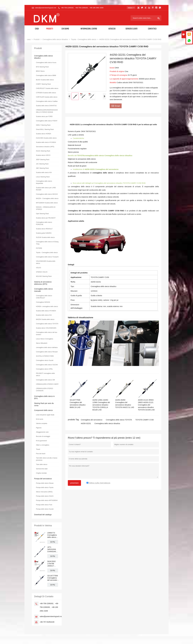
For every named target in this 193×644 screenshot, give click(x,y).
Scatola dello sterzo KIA (44, 173)
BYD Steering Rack (42, 67)
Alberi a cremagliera (43, 445)
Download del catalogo (43, 515)
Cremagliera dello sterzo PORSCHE (44, 223)
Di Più (53, 542)
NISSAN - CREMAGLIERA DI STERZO (46, 208)
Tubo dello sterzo (42, 464)
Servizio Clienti (132, 29)
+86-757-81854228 (47, 622)
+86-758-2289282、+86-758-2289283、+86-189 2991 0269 (82, 8)
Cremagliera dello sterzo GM (45, 380)
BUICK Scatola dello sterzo (45, 80)
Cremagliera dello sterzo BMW (46, 75)
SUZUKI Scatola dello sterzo (45, 237)
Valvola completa (42, 423)
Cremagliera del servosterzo (92, 420)
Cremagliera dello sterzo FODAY (47, 121)
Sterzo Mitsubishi (42, 343)
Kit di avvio (40, 419)
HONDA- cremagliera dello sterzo (47, 306)
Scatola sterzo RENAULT (44, 229)
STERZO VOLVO (42, 272)
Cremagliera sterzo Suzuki (45, 360)
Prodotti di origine (117, 71)
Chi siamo (65, 29)
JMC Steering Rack (42, 168)
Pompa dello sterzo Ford (44, 505)
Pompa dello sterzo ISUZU (45, 496)
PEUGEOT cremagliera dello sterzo (45, 374)
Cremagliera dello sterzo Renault (47, 352)
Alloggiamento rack (42, 432)
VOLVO (39, 268)
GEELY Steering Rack (43, 125)
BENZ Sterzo (40, 71)
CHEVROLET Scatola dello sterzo (47, 88)
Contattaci (152, 29)
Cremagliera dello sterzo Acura (46, 63)
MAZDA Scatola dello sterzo (45, 319)
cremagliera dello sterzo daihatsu (47, 347)
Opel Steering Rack (42, 214)
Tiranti (38, 449)
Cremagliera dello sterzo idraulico (55, 39)
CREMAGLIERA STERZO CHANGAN (45, 390)
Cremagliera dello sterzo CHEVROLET (44, 297)
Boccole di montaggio (43, 436)
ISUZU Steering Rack (43, 151)
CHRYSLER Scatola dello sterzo (47, 97)
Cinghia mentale (41, 473)
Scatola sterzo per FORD (44, 116)
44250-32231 (86, 423)
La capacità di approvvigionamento (124, 79)
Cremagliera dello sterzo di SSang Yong (47, 243)
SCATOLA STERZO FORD (45, 356)
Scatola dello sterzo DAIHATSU (46, 106)
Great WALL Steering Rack (45, 129)
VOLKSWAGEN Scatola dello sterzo (46, 262)
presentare (74, 483)
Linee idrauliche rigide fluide (45, 415)
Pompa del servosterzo (43, 479)
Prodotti (50, 29)
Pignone (39, 428)
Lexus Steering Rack (43, 177)
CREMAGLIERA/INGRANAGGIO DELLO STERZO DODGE (47, 111)
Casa (37, 29)
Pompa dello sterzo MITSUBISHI (47, 500)
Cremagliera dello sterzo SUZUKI (47, 365)
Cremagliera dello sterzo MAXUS (47, 194)
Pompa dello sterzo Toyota (45, 487)
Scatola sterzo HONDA (44, 134)
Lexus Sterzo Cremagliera (45, 339)
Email (116, 106)
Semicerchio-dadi (42, 469)
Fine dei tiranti (41, 454)
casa (29, 39)
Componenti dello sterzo (44, 410)
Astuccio (112, 29)
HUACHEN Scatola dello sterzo (46, 138)
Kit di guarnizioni (41, 441)
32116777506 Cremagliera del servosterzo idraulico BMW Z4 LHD (53, 578)
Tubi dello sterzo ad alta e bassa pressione (47, 459)
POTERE (39, 248)
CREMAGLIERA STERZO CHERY (47, 384)
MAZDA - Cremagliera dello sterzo (47, 198)
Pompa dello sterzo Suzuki (45, 509)
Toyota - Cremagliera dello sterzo (84, 39)
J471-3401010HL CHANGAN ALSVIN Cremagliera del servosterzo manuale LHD (53, 549)
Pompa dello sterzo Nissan (45, 483)
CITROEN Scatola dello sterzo (46, 93)
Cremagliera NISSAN (43, 302)
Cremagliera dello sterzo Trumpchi (47, 257)
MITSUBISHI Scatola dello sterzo (47, 203)
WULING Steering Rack (44, 276)
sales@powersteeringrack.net (45, 8)
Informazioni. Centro (89, 29)
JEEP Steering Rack (43, 160)
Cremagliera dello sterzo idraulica (107, 423)
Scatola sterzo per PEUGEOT (46, 218)
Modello (113, 82)
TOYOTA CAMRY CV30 (145, 420)
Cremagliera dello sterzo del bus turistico (47, 333)
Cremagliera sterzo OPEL (44, 369)
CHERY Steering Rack (43, 84)
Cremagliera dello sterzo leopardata (44, 182)
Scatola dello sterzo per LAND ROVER (46, 189)
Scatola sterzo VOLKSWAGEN (46, 328)
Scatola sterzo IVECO (43, 155)
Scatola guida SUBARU (44, 233)
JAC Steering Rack (42, 164)
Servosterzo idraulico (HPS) (45, 147)
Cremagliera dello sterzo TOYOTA (119, 420)
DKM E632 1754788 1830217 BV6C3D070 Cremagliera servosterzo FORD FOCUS (53, 564)
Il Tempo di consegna (119, 75)
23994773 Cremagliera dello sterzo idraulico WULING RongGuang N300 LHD (52, 535)
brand (112, 68)
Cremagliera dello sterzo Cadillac (47, 101)
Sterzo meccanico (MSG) (44, 492)
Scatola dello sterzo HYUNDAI (46, 142)
